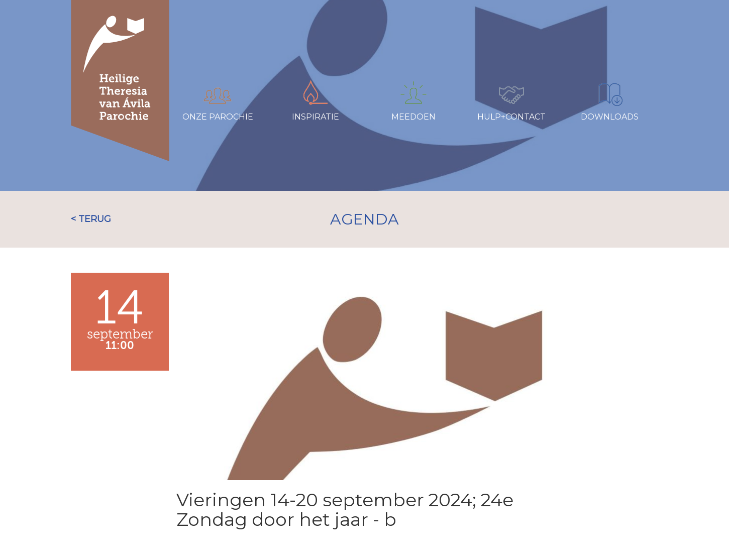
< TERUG (91, 219)
